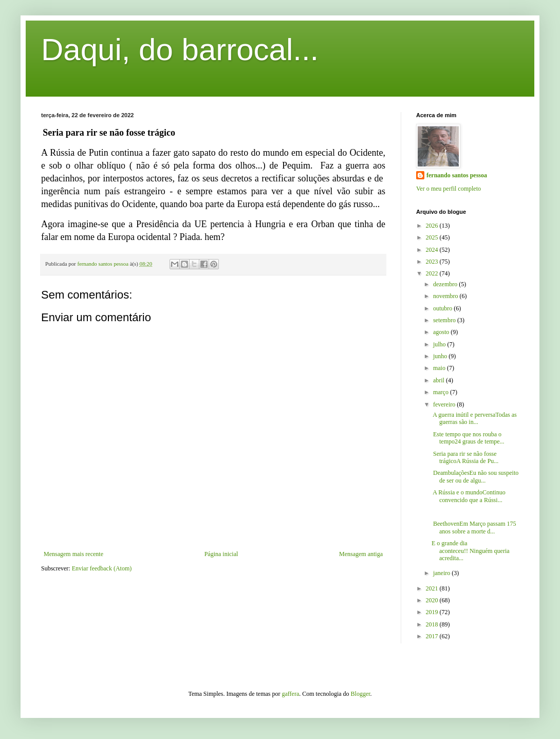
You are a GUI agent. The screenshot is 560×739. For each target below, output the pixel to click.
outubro (443, 308)
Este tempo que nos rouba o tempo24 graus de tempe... (468, 438)
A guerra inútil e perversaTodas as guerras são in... (474, 418)
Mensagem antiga (361, 554)
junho (441, 356)
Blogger (361, 694)
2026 (433, 226)
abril (440, 380)
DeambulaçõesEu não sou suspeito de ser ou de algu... (475, 476)
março (442, 392)
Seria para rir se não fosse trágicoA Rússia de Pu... (465, 457)
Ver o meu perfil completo (449, 189)
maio (440, 368)
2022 (433, 273)
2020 (433, 600)
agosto (442, 332)
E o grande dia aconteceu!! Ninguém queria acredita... (471, 551)
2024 (433, 250)
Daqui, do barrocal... (180, 50)
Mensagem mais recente (73, 554)
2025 (433, 237)
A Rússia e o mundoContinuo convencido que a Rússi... (469, 496)
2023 (433, 262)
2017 (433, 636)
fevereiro (445, 404)
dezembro (446, 284)
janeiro (442, 573)
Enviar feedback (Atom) (102, 568)
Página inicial (221, 554)
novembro (446, 296)
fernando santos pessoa (457, 175)
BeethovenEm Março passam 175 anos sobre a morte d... (474, 527)
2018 (433, 624)
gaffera (291, 694)
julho (440, 344)
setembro (445, 320)
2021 (433, 588)
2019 (433, 612)
